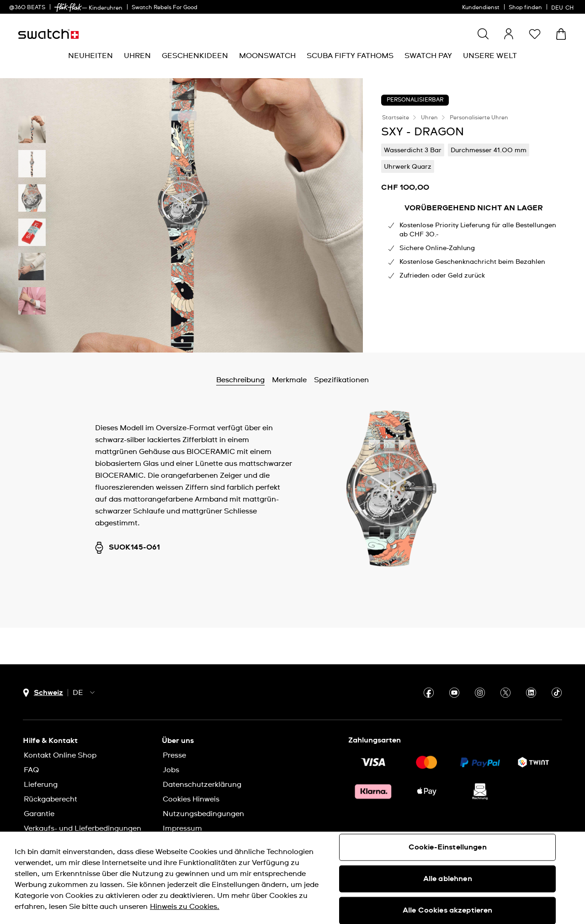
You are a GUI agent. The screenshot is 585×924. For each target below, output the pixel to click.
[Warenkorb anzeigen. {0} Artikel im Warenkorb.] (561, 34)
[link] (68, 8)
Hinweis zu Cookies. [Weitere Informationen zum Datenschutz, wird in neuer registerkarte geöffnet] (185, 907)
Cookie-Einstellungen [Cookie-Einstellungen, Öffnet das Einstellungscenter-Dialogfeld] (448, 847)
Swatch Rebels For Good (165, 8)
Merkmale (289, 380)
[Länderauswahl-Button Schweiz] (43, 693)
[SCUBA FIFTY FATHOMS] (350, 56)
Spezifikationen (341, 380)
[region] (292, 878)
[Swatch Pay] (428, 56)
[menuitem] (90, 56)
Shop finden (525, 8)
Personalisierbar (415, 100)
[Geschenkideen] (195, 56)
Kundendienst (481, 8)
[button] (535, 34)
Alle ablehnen (448, 879)
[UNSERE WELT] (490, 56)
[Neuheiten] (90, 56)
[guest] (509, 34)
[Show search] (483, 34)
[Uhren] (137, 56)
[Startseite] (48, 34)
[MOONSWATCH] (267, 56)
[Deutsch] (564, 7)
